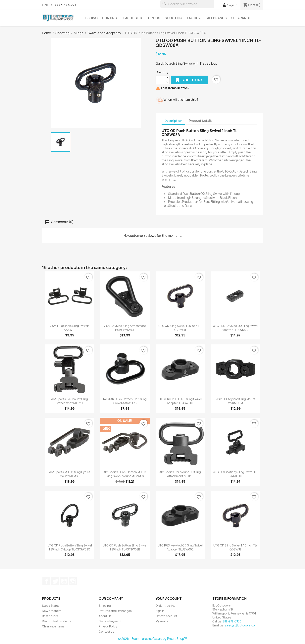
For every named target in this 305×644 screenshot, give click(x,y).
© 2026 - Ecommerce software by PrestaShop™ (152, 639)
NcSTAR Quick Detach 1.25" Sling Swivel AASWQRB (125, 401)
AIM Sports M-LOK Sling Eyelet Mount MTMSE (70, 474)
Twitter (55, 581)
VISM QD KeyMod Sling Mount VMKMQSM (235, 401)
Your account (169, 599)
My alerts (162, 621)
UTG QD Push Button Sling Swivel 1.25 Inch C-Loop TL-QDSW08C (70, 547)
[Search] (187, 4)
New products (52, 611)
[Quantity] (160, 80)
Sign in (160, 611)
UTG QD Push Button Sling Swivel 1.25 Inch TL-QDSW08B (125, 547)
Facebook (46, 581)
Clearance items (53, 626)
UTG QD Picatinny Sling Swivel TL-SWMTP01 (235, 474)
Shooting (173, 18)
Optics (154, 18)
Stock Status (51, 606)
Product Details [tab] (201, 121)
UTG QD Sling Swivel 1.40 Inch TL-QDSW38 (235, 547)
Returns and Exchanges (115, 611)
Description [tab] (173, 121)
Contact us (106, 632)
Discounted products (57, 621)
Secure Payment (110, 621)
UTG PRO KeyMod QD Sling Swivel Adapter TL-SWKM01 (235, 328)
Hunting (110, 18)
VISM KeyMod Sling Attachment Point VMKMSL (125, 328)
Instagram (73, 581)
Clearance (241, 18)
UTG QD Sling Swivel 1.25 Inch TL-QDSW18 (180, 328)
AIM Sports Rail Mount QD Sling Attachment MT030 (180, 474)
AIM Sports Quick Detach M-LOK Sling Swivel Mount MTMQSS (125, 474)
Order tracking (166, 606)
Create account (166, 616)
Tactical (195, 18)
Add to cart (190, 80)
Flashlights (132, 18)
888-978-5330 (65, 5)
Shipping (105, 606)
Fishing (91, 18)
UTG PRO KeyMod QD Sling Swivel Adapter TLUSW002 (180, 547)
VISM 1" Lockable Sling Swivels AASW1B (70, 328)
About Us (105, 616)
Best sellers (50, 616)
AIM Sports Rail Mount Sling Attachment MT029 (70, 401)
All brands (217, 18)
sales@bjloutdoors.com (241, 625)
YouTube (64, 581)
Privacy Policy (108, 626)
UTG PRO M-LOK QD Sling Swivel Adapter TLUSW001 (180, 401)
